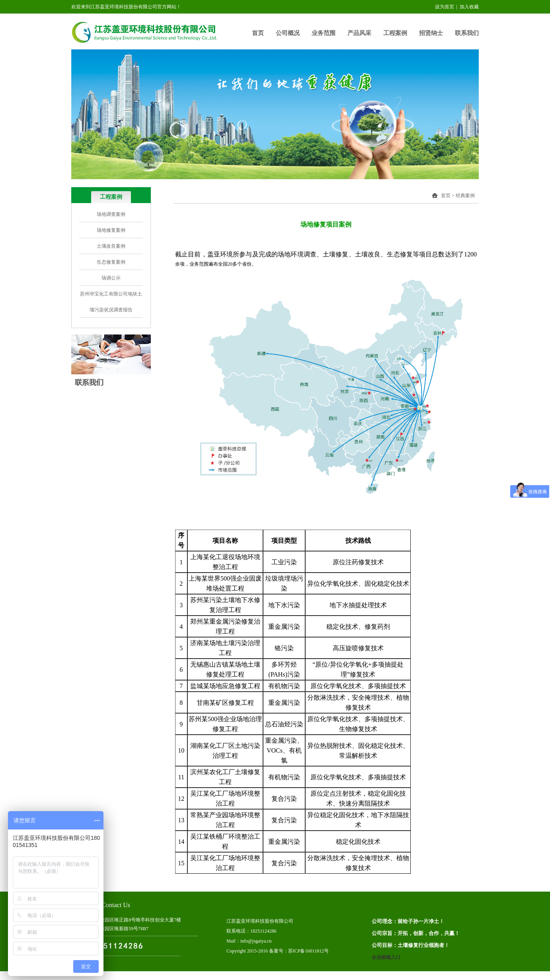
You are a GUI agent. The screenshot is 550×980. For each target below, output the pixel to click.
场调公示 (111, 278)
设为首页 (445, 7)
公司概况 (288, 33)
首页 (258, 33)
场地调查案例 (111, 214)
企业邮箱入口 (386, 957)
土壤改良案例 (111, 246)
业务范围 (324, 33)
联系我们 (467, 33)
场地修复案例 (111, 230)
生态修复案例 (111, 262)
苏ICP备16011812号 (308, 951)
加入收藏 (469, 7)
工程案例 (395, 33)
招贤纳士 (431, 33)
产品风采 (359, 33)
